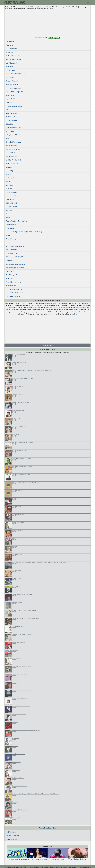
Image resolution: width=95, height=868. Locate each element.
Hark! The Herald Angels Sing (14, 293)
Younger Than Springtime (13, 106)
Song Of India (9, 95)
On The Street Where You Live (15, 74)
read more (75, 314)
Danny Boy (9, 167)
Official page (11, 832)
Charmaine (9, 261)
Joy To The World (11, 146)
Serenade (8, 189)
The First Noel (10, 70)
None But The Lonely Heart (14, 92)
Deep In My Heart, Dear (13, 128)
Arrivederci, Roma (11, 250)
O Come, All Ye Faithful (12, 149)
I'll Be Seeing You (11, 253)
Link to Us (52, 866)
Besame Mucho (10, 286)
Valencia (8, 214)
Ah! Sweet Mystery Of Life (13, 85)
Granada (8, 182)
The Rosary (9, 171)
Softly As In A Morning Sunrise (15, 246)
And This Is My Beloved (13, 59)
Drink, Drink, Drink (11, 203)
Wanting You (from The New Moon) (16, 221)
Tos (41, 866)
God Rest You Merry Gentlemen (15, 264)
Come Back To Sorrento (13, 142)
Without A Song (10, 239)
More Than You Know (12, 63)
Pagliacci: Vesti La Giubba (13, 56)
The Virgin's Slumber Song (13, 289)
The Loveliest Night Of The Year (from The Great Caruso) (23, 232)
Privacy (33, 866)
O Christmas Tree (11, 192)
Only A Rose (9, 199)
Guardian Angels (10, 225)
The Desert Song (10, 153)
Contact (57, 866)
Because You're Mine (12, 81)
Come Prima (9, 42)
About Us (69, 866)
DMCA (38, 866)
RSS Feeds (46, 866)
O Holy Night (9, 77)
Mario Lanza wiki (13, 836)
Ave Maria (8, 210)
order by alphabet (54, 38)
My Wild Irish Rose (11, 99)
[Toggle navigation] (88, 3)
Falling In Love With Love (13, 135)
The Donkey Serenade (12, 296)
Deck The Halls (10, 117)
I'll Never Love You (11, 121)
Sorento (8, 138)
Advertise (63, 866)
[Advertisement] (47, 23)
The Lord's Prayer (11, 207)
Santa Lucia (9, 278)
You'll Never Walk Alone (13, 88)
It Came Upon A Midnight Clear (15, 257)
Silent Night (9, 185)
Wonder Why (9, 228)
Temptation (9, 45)
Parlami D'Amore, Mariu (13, 282)
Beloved (8, 235)
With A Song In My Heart (13, 275)
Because (8, 174)
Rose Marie (9, 67)
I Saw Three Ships (11, 196)
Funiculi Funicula (11, 156)
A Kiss (7, 217)
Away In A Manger (11, 113)
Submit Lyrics (47, 345)
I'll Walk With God (11, 49)
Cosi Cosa (8, 103)
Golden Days (9, 271)
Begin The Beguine (11, 164)
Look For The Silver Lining (13, 160)
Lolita (7, 243)
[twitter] (30, 866)
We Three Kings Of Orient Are (14, 268)
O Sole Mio (9, 124)
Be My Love (9, 52)
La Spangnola (10, 178)
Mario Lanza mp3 (13, 839)
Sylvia (7, 110)
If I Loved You (9, 131)
